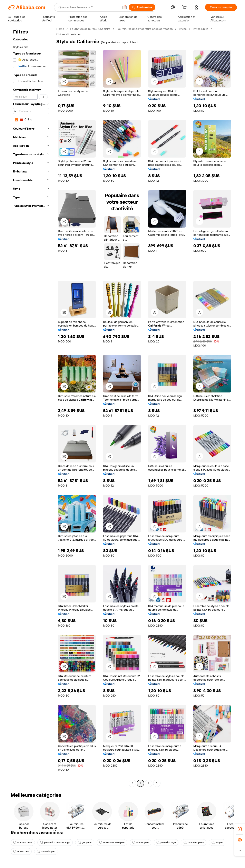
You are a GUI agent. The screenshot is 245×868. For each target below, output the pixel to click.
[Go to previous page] (132, 783)
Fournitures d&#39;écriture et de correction (145, 29)
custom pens (23, 842)
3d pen (217, 842)
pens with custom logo (55, 842)
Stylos (183, 29)
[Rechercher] (142, 7)
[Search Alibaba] (89, 7)
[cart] (185, 8)
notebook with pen (112, 842)
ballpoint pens (194, 842)
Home (60, 29)
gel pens (85, 842)
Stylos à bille (200, 29)
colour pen (140, 842)
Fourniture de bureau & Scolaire (90, 29)
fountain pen (46, 851)
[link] (240, 829)
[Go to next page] (157, 783)
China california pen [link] (69, 34)
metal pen (21, 851)
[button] (125, 7)
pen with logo (166, 842)
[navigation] (31, 407)
